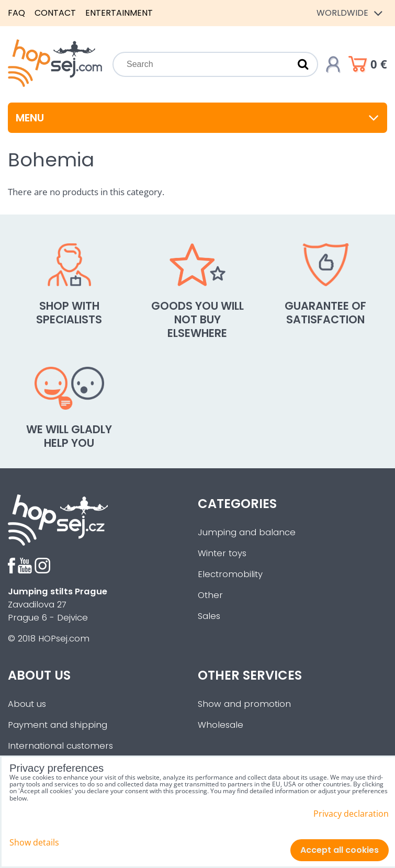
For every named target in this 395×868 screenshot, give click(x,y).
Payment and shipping (58, 725)
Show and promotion (244, 704)
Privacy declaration (351, 814)
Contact (55, 13)
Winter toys (222, 553)
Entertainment (119, 13)
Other (210, 595)
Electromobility (230, 574)
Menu (197, 118)
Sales (209, 616)
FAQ (16, 13)
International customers (60, 746)
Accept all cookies (340, 850)
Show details (34, 843)
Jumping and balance (247, 532)
